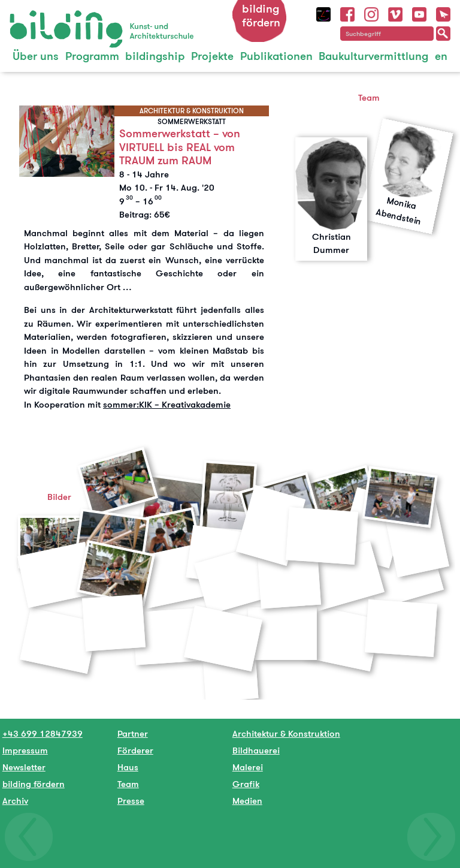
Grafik (246, 784)
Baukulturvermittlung (373, 56)
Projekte (212, 56)
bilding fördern (261, 16)
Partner (133, 733)
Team (128, 784)
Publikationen (276, 56)
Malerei (248, 767)
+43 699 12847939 (43, 733)
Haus (128, 767)
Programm (92, 56)
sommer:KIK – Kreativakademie (167, 404)
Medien (247, 801)
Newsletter (24, 767)
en (441, 56)
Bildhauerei (256, 750)
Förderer (135, 750)
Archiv (15, 801)
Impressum (25, 750)
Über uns (36, 56)
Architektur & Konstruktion (286, 733)
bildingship (155, 56)
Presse (131, 801)
